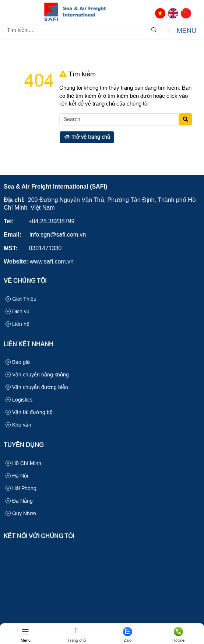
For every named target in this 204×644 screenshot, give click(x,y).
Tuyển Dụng (24, 445)
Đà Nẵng (19, 501)
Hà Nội (17, 476)
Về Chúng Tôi (25, 281)
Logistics (19, 400)
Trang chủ (77, 635)
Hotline (179, 635)
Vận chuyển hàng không (37, 375)
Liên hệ (17, 324)
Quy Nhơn (21, 513)
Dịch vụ (17, 311)
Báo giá (18, 362)
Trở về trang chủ (87, 137)
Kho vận (18, 425)
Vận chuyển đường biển (37, 387)
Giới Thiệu (21, 299)
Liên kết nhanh (29, 344)
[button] (170, 31)
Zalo (128, 635)
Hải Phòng (21, 488)
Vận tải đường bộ (29, 412)
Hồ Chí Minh (23, 463)
